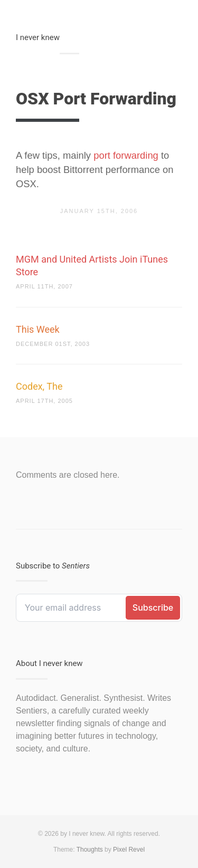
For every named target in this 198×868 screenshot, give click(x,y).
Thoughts (90, 850)
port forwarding (126, 155)
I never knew (38, 37)
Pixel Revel (129, 850)
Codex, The (39, 386)
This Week (38, 329)
